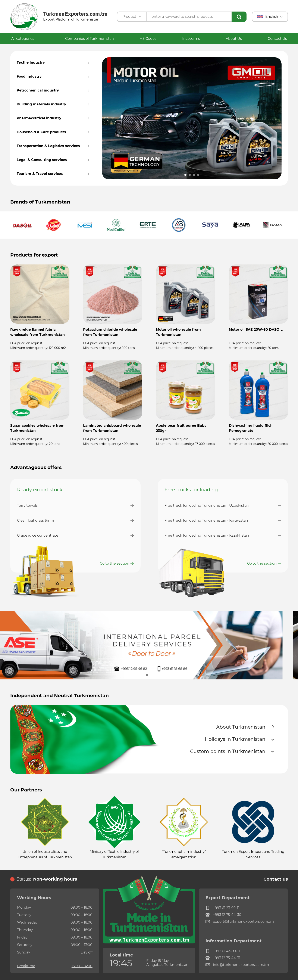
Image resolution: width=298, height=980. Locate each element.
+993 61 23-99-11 (222, 908)
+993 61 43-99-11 (223, 951)
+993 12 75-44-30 (223, 915)
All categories (25, 39)
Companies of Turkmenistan (90, 39)
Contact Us (277, 39)
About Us (234, 39)
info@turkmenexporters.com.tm (237, 965)
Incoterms (191, 39)
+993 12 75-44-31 (223, 958)
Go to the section (115, 563)
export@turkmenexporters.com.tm (240, 922)
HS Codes (148, 39)
